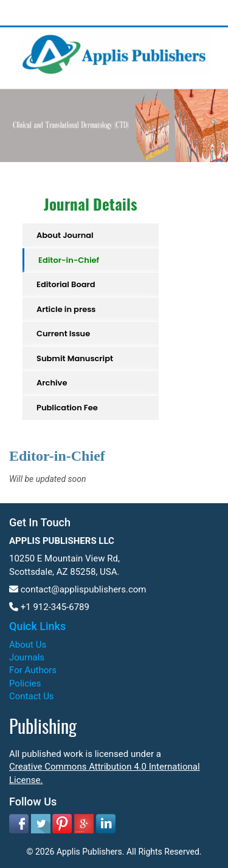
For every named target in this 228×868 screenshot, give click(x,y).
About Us (28, 645)
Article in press (66, 309)
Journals (27, 657)
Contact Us (32, 696)
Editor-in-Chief (69, 260)
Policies (25, 683)
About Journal (65, 235)
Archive (52, 383)
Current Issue (63, 334)
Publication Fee (67, 408)
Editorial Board (66, 284)
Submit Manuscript (75, 358)
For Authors (33, 670)
